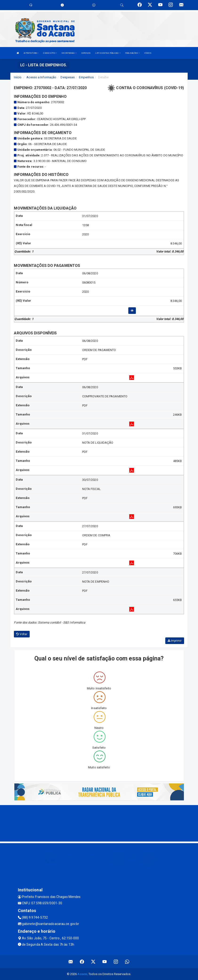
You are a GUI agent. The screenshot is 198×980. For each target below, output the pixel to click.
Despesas (68, 77)
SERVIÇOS (86, 53)
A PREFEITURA (31, 53)
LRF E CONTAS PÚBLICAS (108, 53)
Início (18, 77)
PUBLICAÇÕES (132, 53)
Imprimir (175, 641)
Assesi (82, 974)
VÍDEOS (148, 53)
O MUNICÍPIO (50, 53)
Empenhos (86, 77)
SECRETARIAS (69, 53)
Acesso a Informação (41, 77)
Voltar (22, 634)
